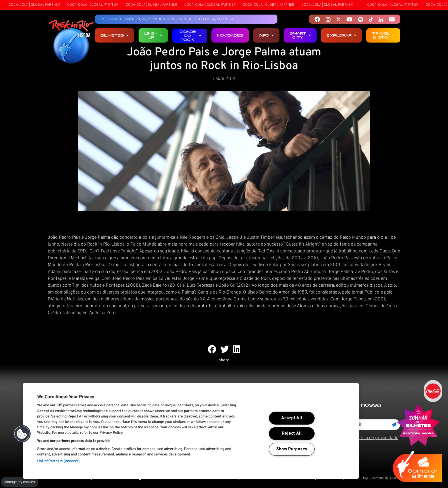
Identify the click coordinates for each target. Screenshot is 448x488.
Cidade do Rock (191, 36)
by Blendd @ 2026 (382, 478)
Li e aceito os (361, 438)
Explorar (341, 35)
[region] (191, 431)
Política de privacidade (376, 438)
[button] (22, 434)
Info (266, 35)
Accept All (292, 418)
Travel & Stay (383, 35)
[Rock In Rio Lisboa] (71, 42)
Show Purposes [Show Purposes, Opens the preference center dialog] (292, 449)
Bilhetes (115, 35)
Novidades (230, 35)
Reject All (292, 434)
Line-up (153, 35)
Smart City (300, 35)
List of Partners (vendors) (58, 461)
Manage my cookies (20, 482)
